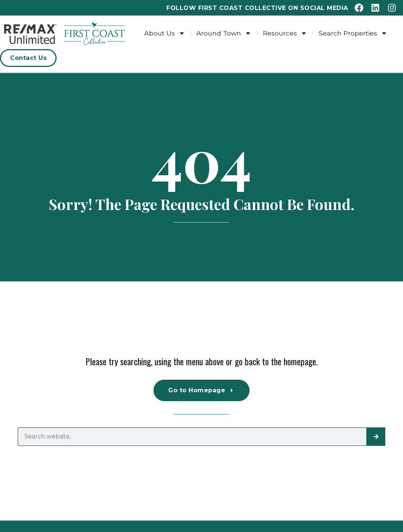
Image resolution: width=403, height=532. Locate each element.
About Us (165, 33)
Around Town (224, 33)
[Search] (376, 437)
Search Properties (353, 33)
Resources (285, 33)
